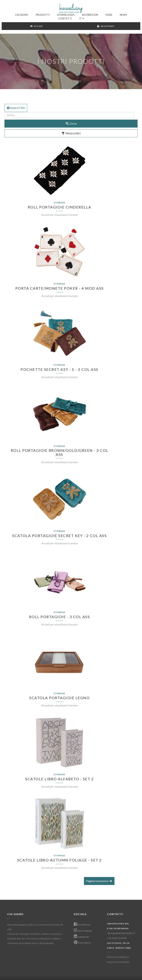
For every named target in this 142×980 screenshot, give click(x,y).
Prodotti (43, 15)
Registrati (106, 26)
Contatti (65, 19)
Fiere (109, 15)
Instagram (83, 931)
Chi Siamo (22, 15)
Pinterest (83, 943)
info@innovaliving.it (121, 933)
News (123, 15)
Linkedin (81, 937)
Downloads (66, 15)
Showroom (90, 15)
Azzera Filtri (16, 108)
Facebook (82, 925)
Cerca (71, 123)
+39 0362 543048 (117, 938)
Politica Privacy (118, 957)
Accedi (36, 26)
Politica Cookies (118, 962)
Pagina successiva (99, 881)
